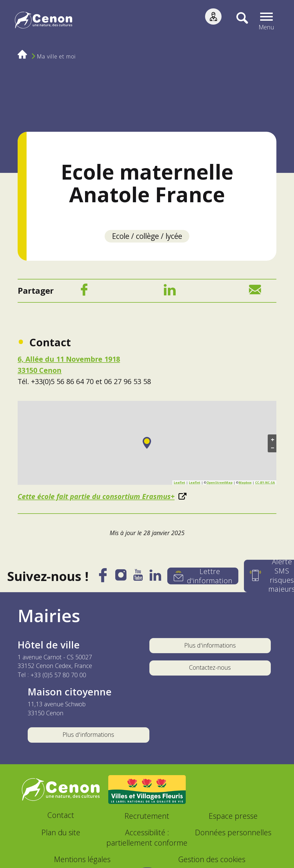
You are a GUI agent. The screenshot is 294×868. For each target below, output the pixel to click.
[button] (268, 21)
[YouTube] (137, 578)
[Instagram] (119, 578)
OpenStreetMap (219, 483)
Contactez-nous (210, 668)
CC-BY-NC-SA (265, 483)
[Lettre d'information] (203, 577)
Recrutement (147, 817)
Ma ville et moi (56, 56)
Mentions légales (82, 860)
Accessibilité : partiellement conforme (147, 838)
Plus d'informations (210, 646)
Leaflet (179, 483)
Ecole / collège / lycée (147, 236)
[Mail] (255, 292)
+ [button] (273, 440)
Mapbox (245, 483)
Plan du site (61, 833)
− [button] (273, 448)
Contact (61, 816)
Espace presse (233, 817)
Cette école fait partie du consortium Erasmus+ (96, 497)
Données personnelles (233, 833)
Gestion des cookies (212, 860)
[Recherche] (239, 21)
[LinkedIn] (170, 292)
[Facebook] (84, 292)
